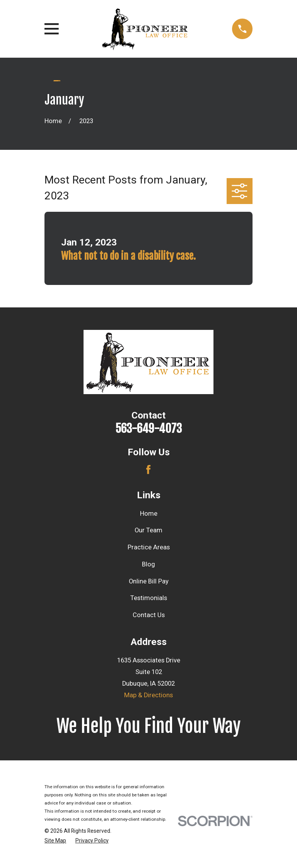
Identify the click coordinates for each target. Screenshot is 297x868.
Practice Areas (149, 547)
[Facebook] (148, 469)
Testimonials (149, 598)
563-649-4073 (148, 428)
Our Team (148, 530)
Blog (148, 564)
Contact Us (149, 615)
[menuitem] (55, 841)
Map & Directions (148, 695)
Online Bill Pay (149, 581)
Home (149, 514)
